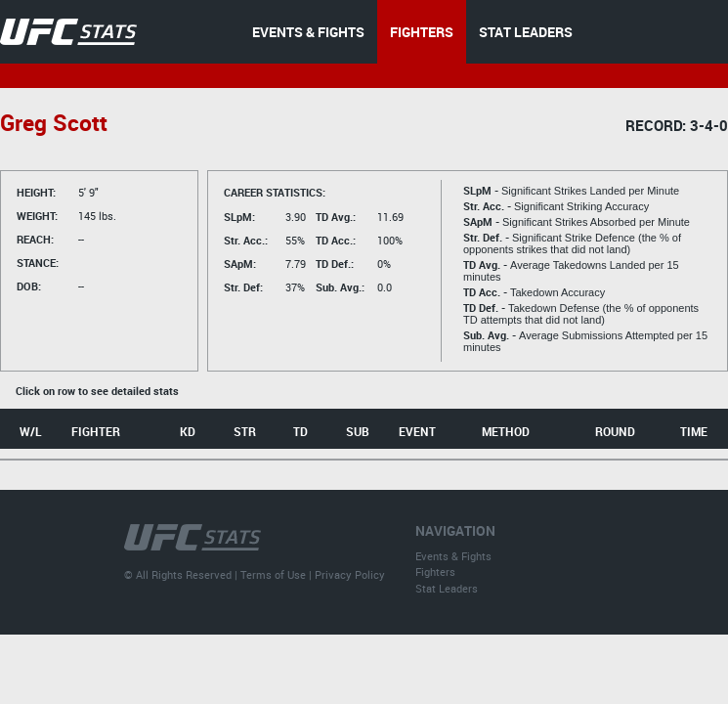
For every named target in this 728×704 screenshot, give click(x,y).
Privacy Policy (350, 574)
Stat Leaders (447, 588)
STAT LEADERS (526, 32)
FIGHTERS (422, 32)
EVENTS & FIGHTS (308, 32)
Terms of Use (273, 574)
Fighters (435, 572)
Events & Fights (453, 556)
